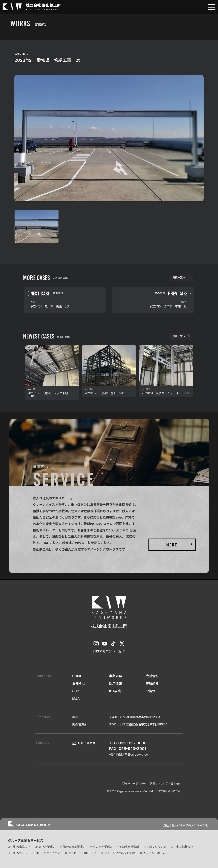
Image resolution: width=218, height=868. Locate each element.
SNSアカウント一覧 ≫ (109, 651)
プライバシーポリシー (133, 783)
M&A (76, 699)
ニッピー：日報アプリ (82, 853)
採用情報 (115, 684)
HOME (77, 676)
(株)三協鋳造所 (184, 847)
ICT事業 (115, 691)
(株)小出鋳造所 (130, 847)
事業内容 (115, 676)
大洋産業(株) (47, 847)
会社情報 (152, 676)
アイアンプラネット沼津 (120, 853)
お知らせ (79, 684)
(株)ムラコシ (20, 853)
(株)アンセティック (48, 853)
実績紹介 (152, 684)
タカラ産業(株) (102, 847)
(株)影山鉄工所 (21, 847)
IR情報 (150, 691)
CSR (76, 691)
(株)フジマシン (157, 847)
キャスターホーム (154, 853)
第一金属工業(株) (74, 847)
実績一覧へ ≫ (181, 278)
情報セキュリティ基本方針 (165, 783)
